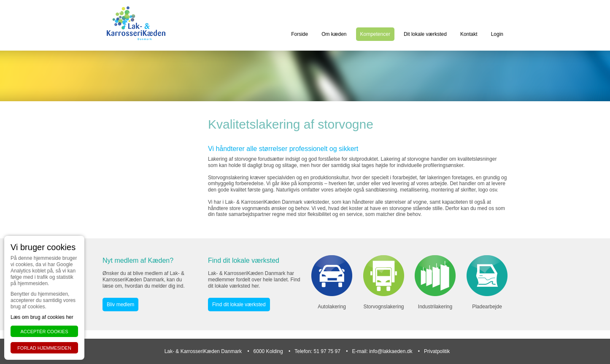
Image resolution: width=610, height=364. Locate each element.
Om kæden (334, 34)
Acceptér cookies (44, 332)
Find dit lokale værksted (239, 305)
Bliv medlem (120, 305)
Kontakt (469, 34)
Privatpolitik (437, 351)
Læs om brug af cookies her (42, 317)
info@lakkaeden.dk (391, 351)
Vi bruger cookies (43, 247)
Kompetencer (375, 34)
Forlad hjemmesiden (44, 348)
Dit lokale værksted (425, 34)
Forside (300, 34)
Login (497, 34)
